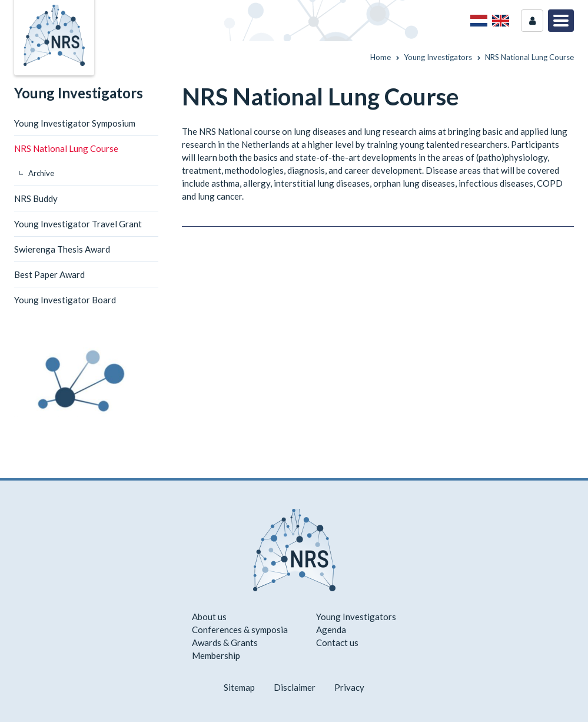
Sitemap (239, 687)
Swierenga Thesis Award (62, 249)
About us (209, 617)
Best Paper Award (49, 274)
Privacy (349, 687)
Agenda (331, 630)
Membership (216, 655)
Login (532, 21)
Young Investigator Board (65, 300)
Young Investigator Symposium (75, 123)
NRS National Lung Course (66, 148)
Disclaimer (295, 687)
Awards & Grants (225, 642)
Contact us (337, 642)
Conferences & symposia (240, 630)
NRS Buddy (36, 198)
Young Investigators (79, 93)
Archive (41, 173)
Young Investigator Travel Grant (78, 224)
